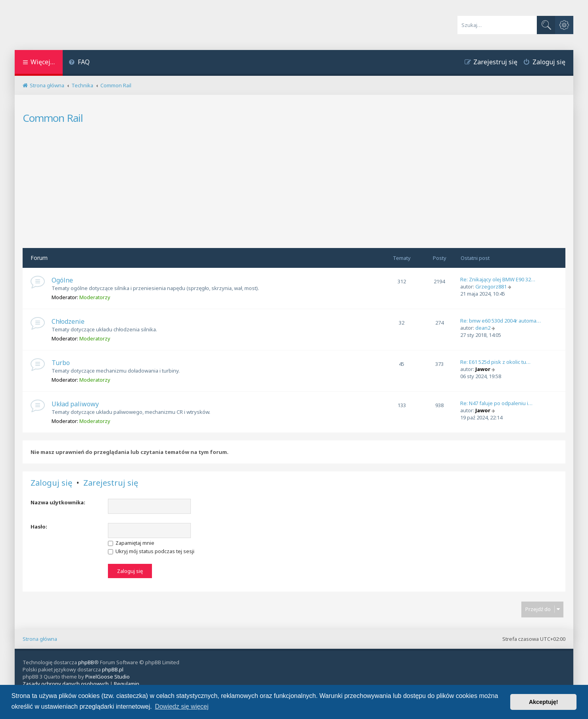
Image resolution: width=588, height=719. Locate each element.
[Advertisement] (294, 188)
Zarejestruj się (111, 483)
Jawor (483, 369)
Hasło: (39, 527)
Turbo (61, 363)
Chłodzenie (68, 321)
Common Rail (53, 118)
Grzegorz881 (491, 286)
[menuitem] (79, 63)
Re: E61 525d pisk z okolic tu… (495, 362)
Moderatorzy (95, 297)
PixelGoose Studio (108, 677)
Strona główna (40, 639)
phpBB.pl (113, 669)
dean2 (483, 328)
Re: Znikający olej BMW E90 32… (498, 279)
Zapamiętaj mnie (131, 543)
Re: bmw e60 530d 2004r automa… (501, 321)
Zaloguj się (51, 483)
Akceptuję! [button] (544, 702)
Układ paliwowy (75, 404)
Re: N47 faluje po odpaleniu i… (496, 403)
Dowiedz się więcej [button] (182, 707)
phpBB (86, 662)
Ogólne (62, 280)
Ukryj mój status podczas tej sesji (151, 551)
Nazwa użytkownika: (58, 502)
